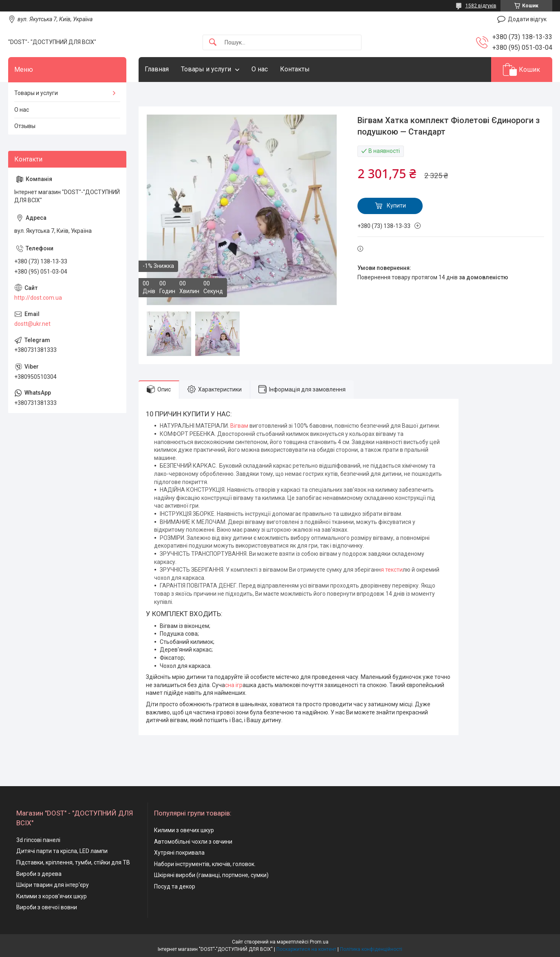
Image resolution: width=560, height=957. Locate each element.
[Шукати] (213, 43)
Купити (396, 206)
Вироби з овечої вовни (47, 907)
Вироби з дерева (39, 874)
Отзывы (25, 126)
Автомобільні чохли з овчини (193, 842)
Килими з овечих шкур (184, 830)
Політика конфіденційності (371, 949)
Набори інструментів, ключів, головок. (205, 864)
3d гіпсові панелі (38, 840)
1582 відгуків (481, 6)
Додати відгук (527, 19)
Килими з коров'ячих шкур (52, 896)
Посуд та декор (175, 886)
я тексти (392, 570)
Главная (157, 69)
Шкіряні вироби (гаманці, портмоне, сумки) (211, 875)
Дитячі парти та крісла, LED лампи (62, 851)
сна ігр (234, 685)
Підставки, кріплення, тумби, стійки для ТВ (73, 862)
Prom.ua (319, 942)
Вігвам (239, 426)
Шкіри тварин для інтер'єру (53, 885)
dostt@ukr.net (32, 324)
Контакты (295, 69)
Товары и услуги (206, 69)
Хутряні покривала (179, 853)
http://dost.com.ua (38, 298)
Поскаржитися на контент (306, 949)
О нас (260, 69)
